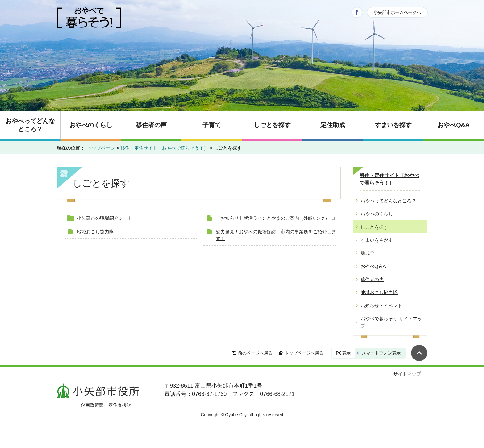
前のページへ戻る (255, 353)
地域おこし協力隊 (95, 232)
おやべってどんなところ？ (388, 201)
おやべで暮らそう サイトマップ (391, 322)
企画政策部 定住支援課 (106, 405)
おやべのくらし (377, 214)
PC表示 (343, 353)
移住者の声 (372, 279)
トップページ (101, 148)
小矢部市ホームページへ (397, 12)
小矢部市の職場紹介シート (105, 218)
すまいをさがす (377, 240)
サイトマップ (407, 374)
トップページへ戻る (304, 353)
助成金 (367, 253)
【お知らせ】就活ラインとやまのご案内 (275, 218)
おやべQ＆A (373, 266)
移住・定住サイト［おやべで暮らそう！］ (164, 148)
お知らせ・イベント (381, 306)
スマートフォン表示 (381, 353)
